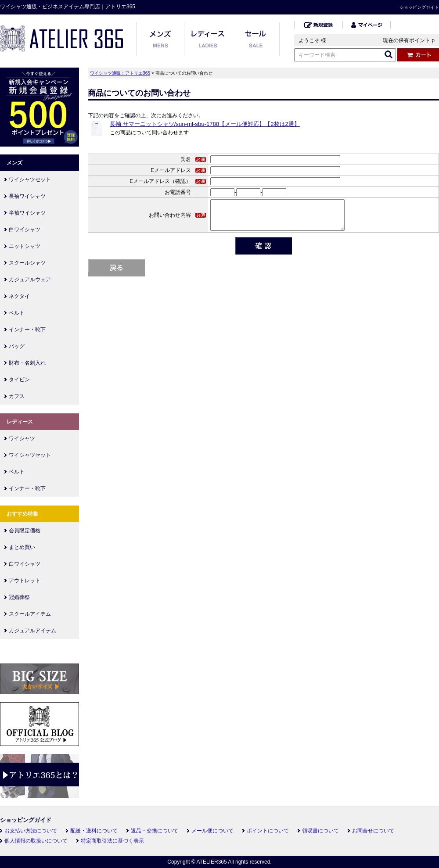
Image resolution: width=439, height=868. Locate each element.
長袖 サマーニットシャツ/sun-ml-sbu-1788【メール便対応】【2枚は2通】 (205, 124)
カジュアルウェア (30, 280)
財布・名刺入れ (27, 363)
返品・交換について (155, 831)
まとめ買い (22, 547)
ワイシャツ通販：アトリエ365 (120, 73)
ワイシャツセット (30, 179)
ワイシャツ (22, 438)
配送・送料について (94, 831)
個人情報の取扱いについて (36, 841)
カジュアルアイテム (32, 631)
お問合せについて (373, 831)
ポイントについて (268, 831)
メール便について (212, 831)
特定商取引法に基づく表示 (112, 841)
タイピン (19, 380)
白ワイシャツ (25, 230)
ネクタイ (19, 296)
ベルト (17, 313)
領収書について (320, 831)
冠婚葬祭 (19, 597)
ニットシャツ (25, 246)
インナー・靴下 (27, 330)
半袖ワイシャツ (27, 213)
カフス (17, 396)
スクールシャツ (27, 263)
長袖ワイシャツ (27, 196)
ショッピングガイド (419, 7)
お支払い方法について (31, 831)
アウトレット (25, 581)
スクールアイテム (30, 614)
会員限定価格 (25, 531)
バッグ (17, 346)
